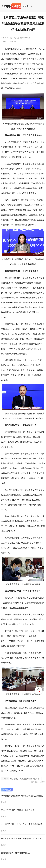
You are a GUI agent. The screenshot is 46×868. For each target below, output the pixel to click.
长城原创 (26, 6)
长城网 (6, 6)
